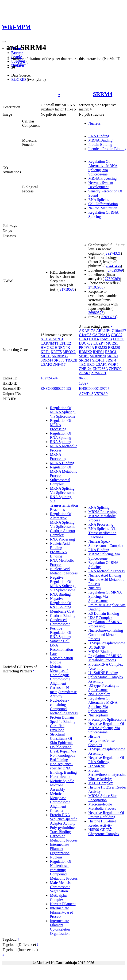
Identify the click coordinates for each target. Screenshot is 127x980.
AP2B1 (58, 339)
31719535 (67, 289)
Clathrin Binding (63, 616)
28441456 (113, 266)
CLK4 (94, 339)
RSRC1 (111, 352)
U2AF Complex (100, 618)
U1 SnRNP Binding (103, 673)
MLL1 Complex (100, 783)
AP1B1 (46, 339)
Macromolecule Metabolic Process (102, 806)
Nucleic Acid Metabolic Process (64, 571)
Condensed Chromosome (60, 622)
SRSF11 (98, 360)
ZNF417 (59, 364)
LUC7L (118, 339)
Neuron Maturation (103, 208)
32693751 (109, 317)
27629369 (115, 270)
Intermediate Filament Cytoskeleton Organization (60, 927)
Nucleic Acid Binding (60, 546)
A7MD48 (86, 394)
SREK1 (113, 356)
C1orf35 (85, 335)
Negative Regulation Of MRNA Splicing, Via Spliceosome (63, 584)
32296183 (19, 63)
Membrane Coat (62, 611)
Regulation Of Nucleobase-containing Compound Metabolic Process (64, 870)
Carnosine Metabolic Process (64, 838)
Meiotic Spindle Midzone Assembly (62, 785)
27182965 (96, 287)
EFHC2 (65, 343)
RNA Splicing (99, 200)
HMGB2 (47, 348)
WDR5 (113, 364)
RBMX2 (85, 352)
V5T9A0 (101, 394)
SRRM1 (85, 360)
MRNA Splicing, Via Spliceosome (63, 490)
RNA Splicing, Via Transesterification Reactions (64, 503)
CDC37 (117, 335)
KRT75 (56, 352)
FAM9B (106, 339)
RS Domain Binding (104, 613)
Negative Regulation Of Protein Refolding (106, 815)
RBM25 (101, 348)
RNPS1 (98, 352)
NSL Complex (99, 694)
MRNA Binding (100, 140)
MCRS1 (112, 343)
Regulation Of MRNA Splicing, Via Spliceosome (63, 412)
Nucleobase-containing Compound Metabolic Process (64, 707)
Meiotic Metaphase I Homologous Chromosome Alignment (60, 675)
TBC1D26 (87, 364)
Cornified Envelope (57, 728)
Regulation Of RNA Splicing (61, 435)
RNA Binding (99, 136)
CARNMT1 (50, 343)
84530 (84, 378)
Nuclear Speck (99, 541)
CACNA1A (101, 335)
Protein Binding (100, 144)
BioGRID (19, 79)
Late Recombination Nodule (62, 658)
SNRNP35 (60, 356)
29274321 (113, 253)
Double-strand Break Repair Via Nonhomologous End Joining (63, 753)
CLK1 (84, 339)
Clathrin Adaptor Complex (63, 533)
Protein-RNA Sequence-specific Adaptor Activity (64, 819)
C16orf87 (119, 331)
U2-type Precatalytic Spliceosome (104, 688)
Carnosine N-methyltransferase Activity (63, 692)
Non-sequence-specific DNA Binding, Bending (63, 768)
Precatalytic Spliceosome (107, 719)
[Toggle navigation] (4, 42)
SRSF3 (59, 360)
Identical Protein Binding (107, 149)
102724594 (49, 378)
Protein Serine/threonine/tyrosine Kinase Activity (107, 775)
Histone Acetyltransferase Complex (101, 741)
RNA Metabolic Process (106, 571)
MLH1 (46, 356)
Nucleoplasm (98, 715)
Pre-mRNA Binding (59, 554)
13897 (84, 383)
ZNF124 (85, 369)
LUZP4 (99, 343)
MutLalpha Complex (58, 897)
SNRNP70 (98, 356)
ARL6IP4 (104, 331)
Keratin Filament (63, 904)
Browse (17, 53)
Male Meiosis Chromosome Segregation (60, 887)
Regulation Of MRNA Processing (61, 425)
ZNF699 (115, 369)
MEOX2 (69, 352)
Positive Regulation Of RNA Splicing (61, 632)
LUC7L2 (86, 343)
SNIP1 (84, 356)
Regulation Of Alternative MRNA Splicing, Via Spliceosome (103, 168)
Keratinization (61, 777)
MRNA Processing (102, 178)
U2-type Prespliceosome (107, 643)
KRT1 (45, 352)
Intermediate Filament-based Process (62, 912)
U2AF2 (46, 364)
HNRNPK (62, 348)
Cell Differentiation (103, 204)
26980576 (96, 313)
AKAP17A (87, 331)
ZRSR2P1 (99, 373)
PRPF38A (86, 348)
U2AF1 (101, 364)
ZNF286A (100, 369)
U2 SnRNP (97, 766)
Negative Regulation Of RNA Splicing (61, 603)
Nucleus (94, 123)
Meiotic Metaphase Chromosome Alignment (60, 800)
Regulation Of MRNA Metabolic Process (64, 471)
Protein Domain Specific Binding (63, 719)
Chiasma (57, 811)
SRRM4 (103, 94)
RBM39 (114, 348)
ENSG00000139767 (94, 388)
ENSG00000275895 (56, 388)
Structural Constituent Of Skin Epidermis (62, 738)
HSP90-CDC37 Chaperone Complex (104, 832)
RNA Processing (62, 539)
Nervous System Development (101, 185)
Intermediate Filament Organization (60, 849)
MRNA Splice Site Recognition (102, 798)
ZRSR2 (85, 373)
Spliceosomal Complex (60, 482)
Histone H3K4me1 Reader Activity (102, 823)
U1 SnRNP (97, 647)
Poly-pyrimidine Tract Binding (62, 830)
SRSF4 (111, 360)
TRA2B (71, 360)
